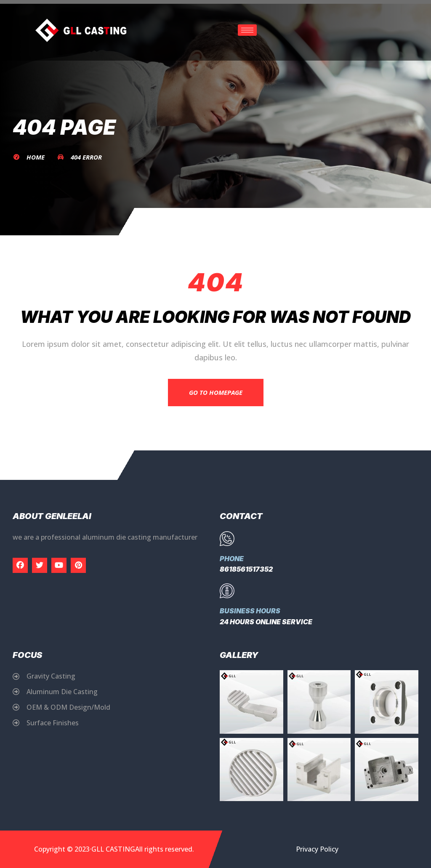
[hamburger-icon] (247, 30)
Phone (232, 559)
